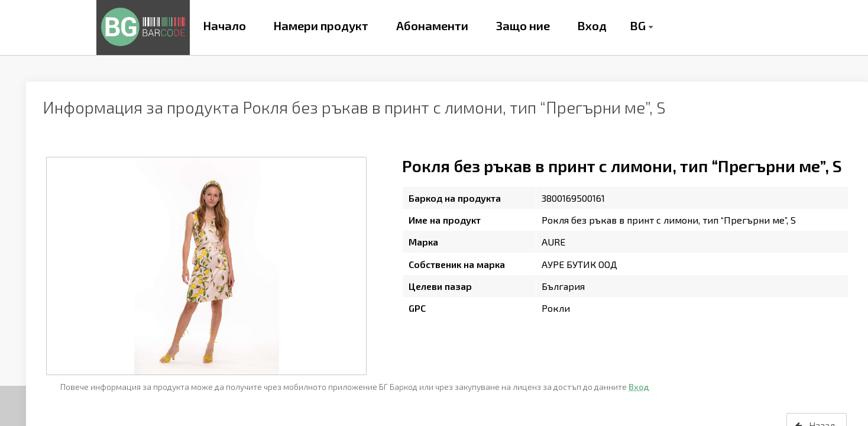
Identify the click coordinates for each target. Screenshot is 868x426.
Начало (224, 25)
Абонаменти (432, 25)
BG (638, 25)
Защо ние (523, 25)
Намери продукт (321, 25)
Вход (592, 25)
